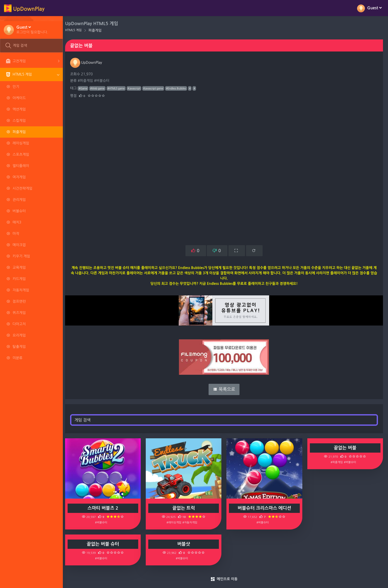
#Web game (100, 88)
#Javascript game (156, 88)
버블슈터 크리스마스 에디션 (265, 508)
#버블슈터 (104, 81)
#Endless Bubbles (179, 88)
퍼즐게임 (98, 30)
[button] (32, 29)
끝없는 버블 (346, 448)
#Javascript (137, 88)
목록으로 (226, 389)
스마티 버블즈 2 (105, 508)
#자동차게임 (192, 522)
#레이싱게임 (176, 522)
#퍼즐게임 (88, 81)
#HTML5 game (119, 88)
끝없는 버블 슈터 (105, 544)
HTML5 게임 (76, 30)
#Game (86, 88)
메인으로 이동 (225, 579)
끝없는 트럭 (185, 508)
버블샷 (185, 544)
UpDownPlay (89, 63)
